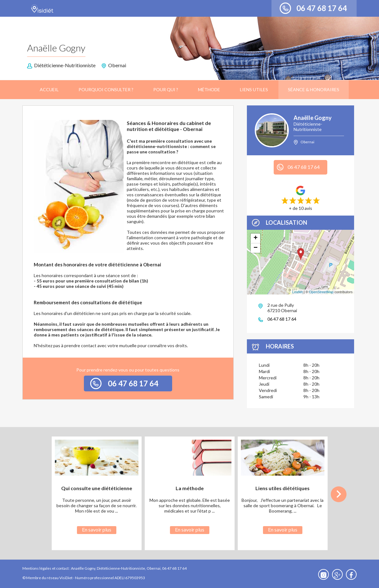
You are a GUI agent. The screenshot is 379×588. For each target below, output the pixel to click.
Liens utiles (254, 89)
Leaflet (297, 292)
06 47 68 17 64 (322, 8)
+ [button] (256, 238)
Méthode (209, 89)
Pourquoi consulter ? (106, 89)
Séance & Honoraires (314, 89)
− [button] (256, 248)
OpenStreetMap (321, 292)
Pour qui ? (166, 89)
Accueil (49, 89)
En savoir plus (97, 529)
